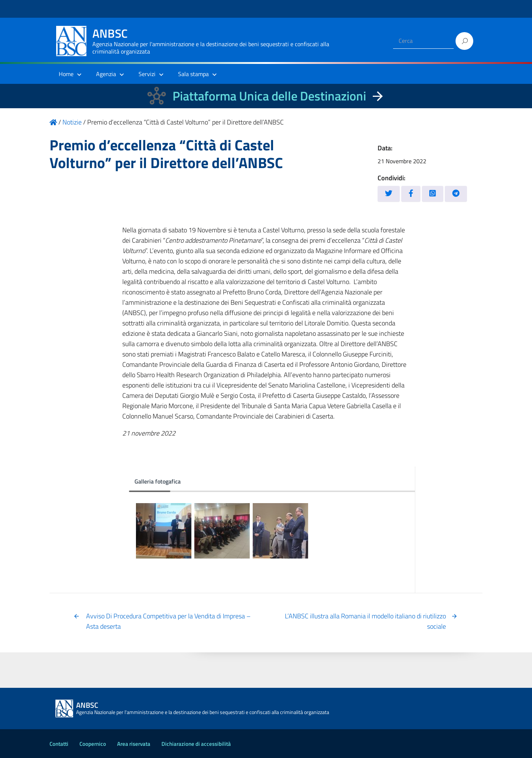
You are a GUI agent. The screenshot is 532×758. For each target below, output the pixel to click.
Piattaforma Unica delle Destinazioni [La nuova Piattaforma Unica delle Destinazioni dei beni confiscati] (269, 96)
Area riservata (134, 744)
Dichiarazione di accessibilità (196, 744)
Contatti (59, 744)
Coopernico (93, 744)
